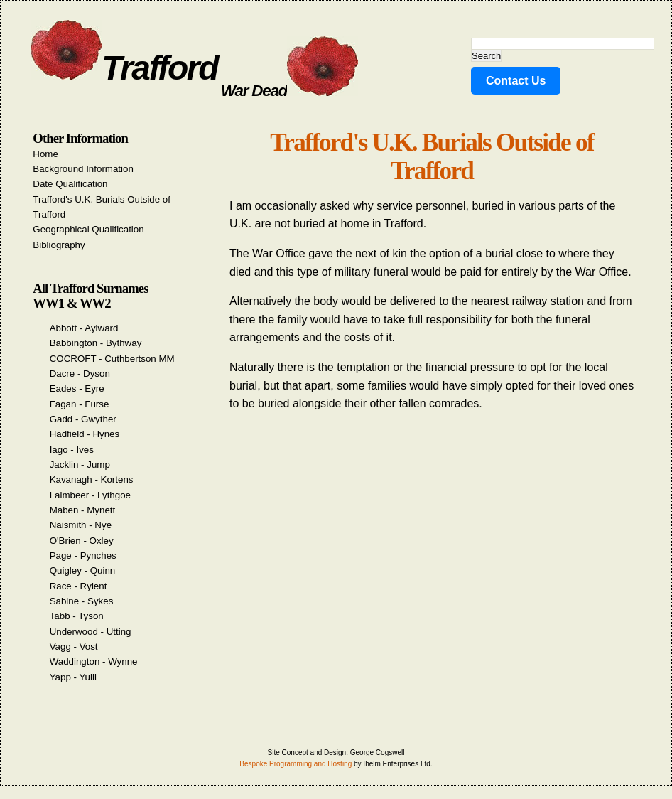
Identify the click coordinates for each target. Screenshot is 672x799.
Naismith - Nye (81, 525)
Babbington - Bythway (96, 343)
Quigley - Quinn (83, 570)
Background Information (83, 169)
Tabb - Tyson (77, 616)
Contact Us (516, 81)
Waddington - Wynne (94, 661)
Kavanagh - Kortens (92, 479)
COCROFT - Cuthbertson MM (112, 359)
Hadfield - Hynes (85, 434)
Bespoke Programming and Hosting (296, 764)
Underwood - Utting (91, 632)
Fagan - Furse (80, 404)
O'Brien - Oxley (82, 541)
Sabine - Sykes (82, 601)
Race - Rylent (78, 586)
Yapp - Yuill (73, 677)
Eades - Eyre (77, 388)
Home (45, 154)
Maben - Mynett (83, 510)
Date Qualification (70, 184)
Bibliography (59, 245)
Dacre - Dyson (80, 374)
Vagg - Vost (74, 647)
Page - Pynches (83, 556)
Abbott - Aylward (84, 328)
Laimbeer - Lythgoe (90, 495)
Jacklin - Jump (80, 465)
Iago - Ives (72, 450)
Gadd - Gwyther (83, 419)
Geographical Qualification (88, 229)
